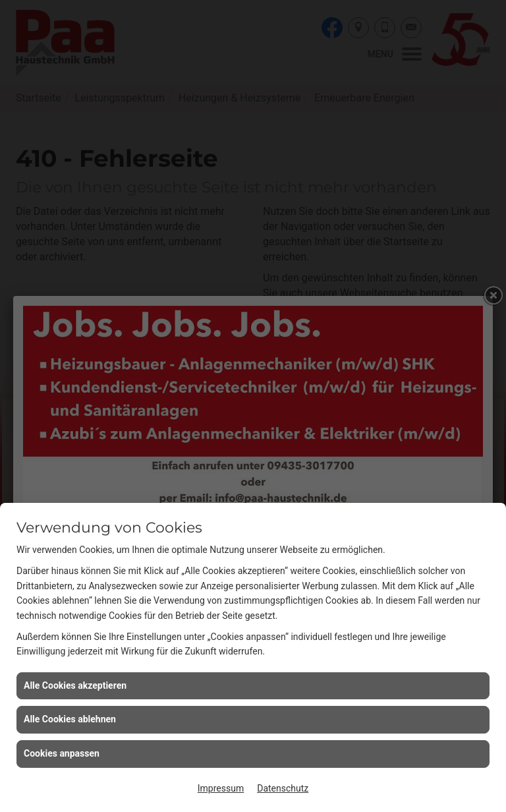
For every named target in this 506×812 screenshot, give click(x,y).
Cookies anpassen (62, 753)
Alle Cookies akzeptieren (75, 685)
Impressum (221, 788)
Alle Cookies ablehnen (70, 719)
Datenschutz (283, 788)
